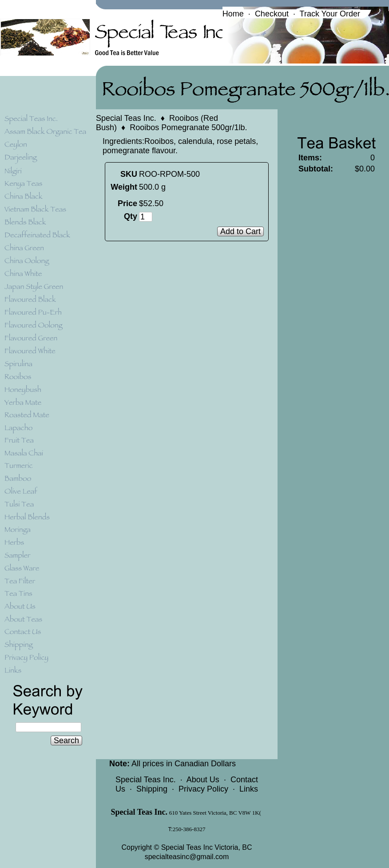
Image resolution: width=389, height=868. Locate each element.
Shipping (152, 789)
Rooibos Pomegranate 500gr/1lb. (188, 127)
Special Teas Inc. (126, 118)
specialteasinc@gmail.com (187, 857)
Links (249, 789)
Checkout (272, 14)
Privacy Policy (203, 789)
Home (233, 14)
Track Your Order (330, 14)
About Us (203, 780)
